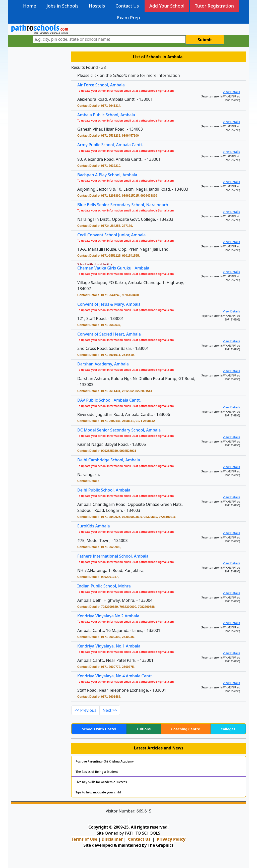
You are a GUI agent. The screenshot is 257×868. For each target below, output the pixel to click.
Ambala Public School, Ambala (106, 115)
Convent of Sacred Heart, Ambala (111, 334)
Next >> (110, 710)
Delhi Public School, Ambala (106, 490)
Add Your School (167, 6)
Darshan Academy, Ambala (105, 365)
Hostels (97, 6)
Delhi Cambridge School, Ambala (111, 460)
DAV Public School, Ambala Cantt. (111, 400)
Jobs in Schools (62, 6)
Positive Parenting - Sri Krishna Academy (105, 761)
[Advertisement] (38, 129)
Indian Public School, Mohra (106, 586)
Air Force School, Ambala (101, 85)
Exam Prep (128, 18)
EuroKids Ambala (96, 526)
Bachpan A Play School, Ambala (109, 175)
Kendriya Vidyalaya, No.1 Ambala (111, 646)
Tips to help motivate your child (98, 792)
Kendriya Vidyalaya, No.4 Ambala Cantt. (117, 676)
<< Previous (85, 710)
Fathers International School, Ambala (115, 556)
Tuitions (144, 729)
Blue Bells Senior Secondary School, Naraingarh (124, 205)
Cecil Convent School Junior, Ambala (113, 235)
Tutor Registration (214, 6)
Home (30, 6)
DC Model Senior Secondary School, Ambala (121, 430)
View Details (231, 92)
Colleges (228, 729)
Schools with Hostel (99, 729)
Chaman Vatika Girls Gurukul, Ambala (115, 268)
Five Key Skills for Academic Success (101, 782)
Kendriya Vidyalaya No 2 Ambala (110, 616)
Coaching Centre (186, 729)
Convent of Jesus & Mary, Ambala (111, 305)
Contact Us (127, 6)
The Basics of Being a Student (97, 772)
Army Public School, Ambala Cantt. (110, 145)
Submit (205, 40)
